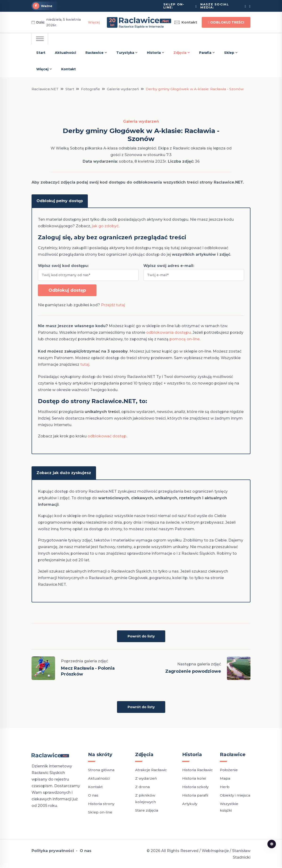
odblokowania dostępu (169, 332)
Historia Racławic (197, 769)
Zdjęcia (180, 53)
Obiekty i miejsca (235, 794)
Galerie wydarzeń (123, 89)
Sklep (229, 53)
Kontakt (186, 22)
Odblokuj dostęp (67, 290)
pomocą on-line (185, 339)
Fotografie (91, 89)
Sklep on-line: (174, 6)
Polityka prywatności (53, 850)
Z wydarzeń (146, 777)
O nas (93, 794)
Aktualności (65, 53)
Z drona (142, 786)
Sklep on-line (100, 811)
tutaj (85, 364)
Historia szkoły (195, 786)
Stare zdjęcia (147, 809)
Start (41, 53)
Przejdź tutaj (113, 304)
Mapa (225, 777)
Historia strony (101, 803)
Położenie (229, 769)
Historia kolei (194, 777)
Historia (154, 53)
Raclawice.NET (45, 89)
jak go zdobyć (105, 226)
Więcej (94, 22)
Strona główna (101, 769)
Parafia (205, 53)
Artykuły (190, 803)
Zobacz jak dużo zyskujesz (64, 472)
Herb (225, 786)
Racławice (95, 53)
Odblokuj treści (226, 22)
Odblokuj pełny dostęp (60, 200)
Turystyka (125, 53)
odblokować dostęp (107, 436)
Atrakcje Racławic (151, 769)
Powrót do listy (141, 635)
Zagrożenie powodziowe (193, 670)
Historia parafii (195, 794)
